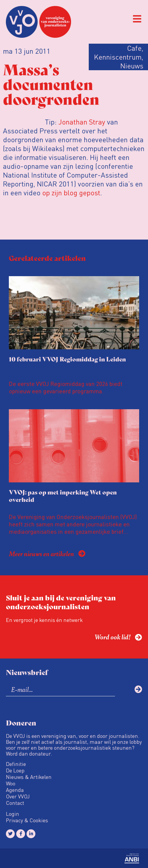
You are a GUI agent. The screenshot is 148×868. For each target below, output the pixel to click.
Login (13, 814)
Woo (11, 783)
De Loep (15, 770)
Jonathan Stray (82, 122)
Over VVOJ (18, 796)
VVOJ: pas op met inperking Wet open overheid (63, 496)
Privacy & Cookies (27, 820)
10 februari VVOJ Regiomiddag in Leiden (67, 359)
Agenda (15, 790)
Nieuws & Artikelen (29, 777)
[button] (137, 19)
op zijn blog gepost (71, 193)
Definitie (16, 764)
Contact (15, 803)
